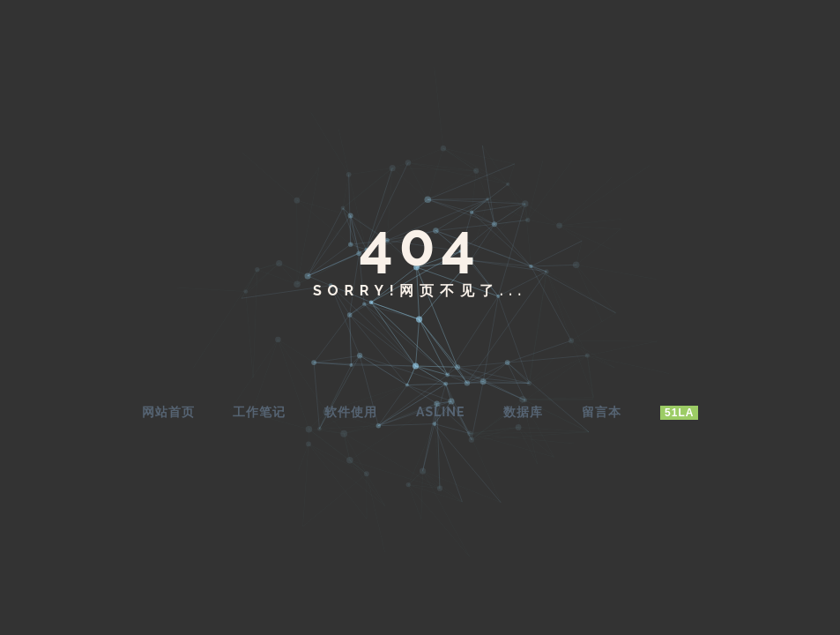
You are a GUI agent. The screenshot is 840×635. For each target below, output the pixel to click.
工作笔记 (259, 412)
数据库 (523, 412)
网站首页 (168, 412)
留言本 (602, 412)
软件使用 (351, 412)
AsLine (440, 412)
